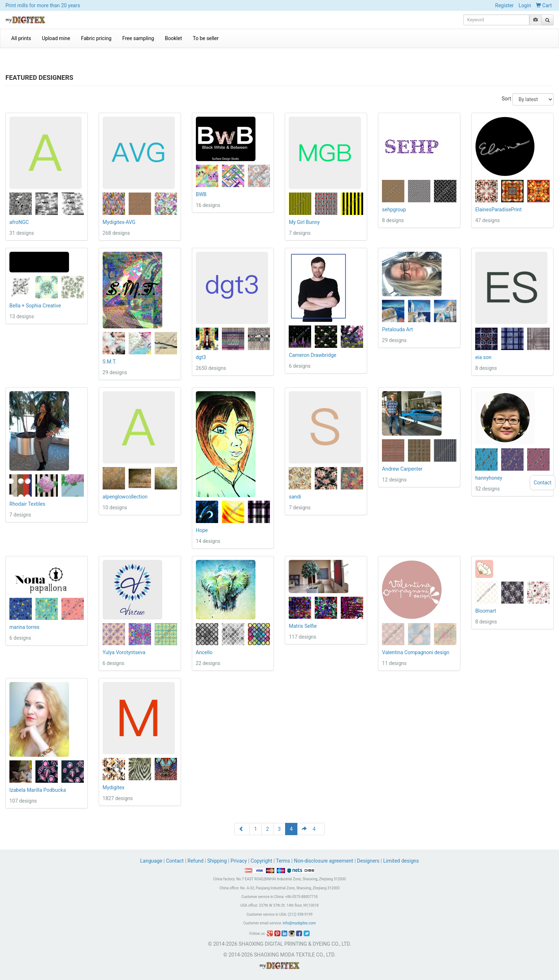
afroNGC (19, 222)
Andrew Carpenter (402, 469)
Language (152, 861)
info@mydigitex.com (299, 923)
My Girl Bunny (304, 222)
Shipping (217, 861)
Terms (283, 861)
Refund (195, 861)
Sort (507, 99)
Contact (175, 861)
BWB (201, 194)
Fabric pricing (96, 38)
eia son (483, 357)
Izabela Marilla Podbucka (38, 790)
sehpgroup (394, 210)
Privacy (239, 861)
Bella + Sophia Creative (35, 306)
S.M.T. (109, 362)
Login (525, 5)
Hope (202, 530)
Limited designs (401, 861)
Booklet (173, 38)
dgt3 (201, 357)
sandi (295, 497)
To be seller (206, 38)
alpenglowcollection (125, 497)
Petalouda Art (397, 329)
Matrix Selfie (303, 626)
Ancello (204, 652)
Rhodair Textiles (27, 504)
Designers (368, 861)
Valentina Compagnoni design (416, 652)
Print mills (43, 5)
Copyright (262, 861)
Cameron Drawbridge (312, 355)
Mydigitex (113, 787)
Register (504, 5)
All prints (21, 38)
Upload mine (56, 38)
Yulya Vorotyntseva (124, 652)
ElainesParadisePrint (498, 210)
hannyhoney (489, 478)
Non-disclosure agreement (323, 861)
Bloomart (486, 611)
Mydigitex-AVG (119, 222)
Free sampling (138, 38)
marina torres (24, 627)
